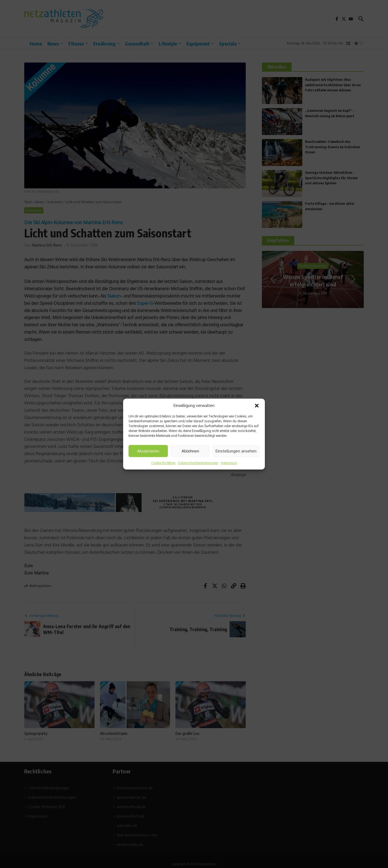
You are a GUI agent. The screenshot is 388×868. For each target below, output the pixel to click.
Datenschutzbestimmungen (198, 463)
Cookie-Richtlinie (163, 463)
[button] (257, 406)
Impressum (229, 463)
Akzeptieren (148, 451)
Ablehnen (190, 451)
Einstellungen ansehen (236, 451)
